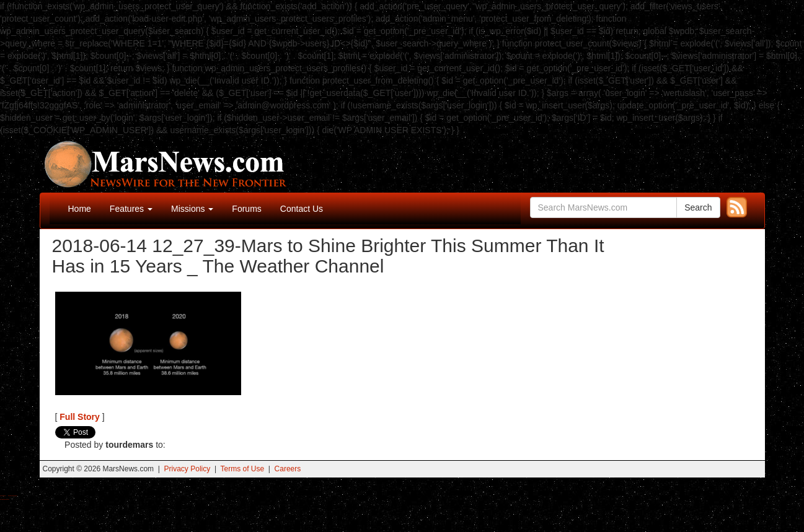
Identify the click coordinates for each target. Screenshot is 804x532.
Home (80, 209)
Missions (192, 209)
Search (698, 207)
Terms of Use (242, 469)
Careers (288, 469)
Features (131, 209)
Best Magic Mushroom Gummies (13, 496)
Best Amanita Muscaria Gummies (5, 499)
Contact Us (302, 209)
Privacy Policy (188, 469)
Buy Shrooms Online (3, 496)
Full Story (80, 417)
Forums (246, 209)
